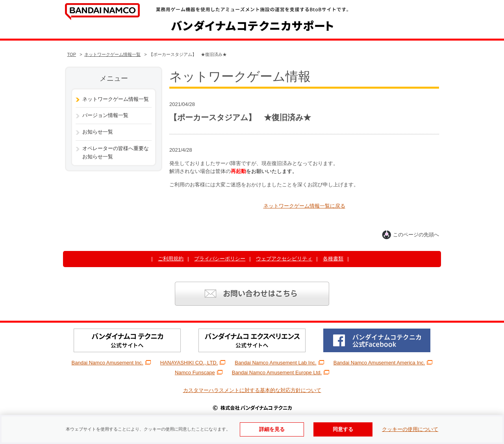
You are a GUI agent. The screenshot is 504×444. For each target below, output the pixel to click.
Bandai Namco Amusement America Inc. (383, 363)
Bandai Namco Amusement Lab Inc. (279, 363)
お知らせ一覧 (98, 132)
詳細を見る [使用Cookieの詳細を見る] (272, 429)
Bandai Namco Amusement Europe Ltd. (281, 372)
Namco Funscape (199, 372)
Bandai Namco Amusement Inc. (111, 363)
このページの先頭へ (410, 235)
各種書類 (333, 259)
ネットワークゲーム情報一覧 (112, 54)
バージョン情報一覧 (105, 115)
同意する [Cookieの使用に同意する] (343, 429)
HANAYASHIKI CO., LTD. (193, 363)
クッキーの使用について (410, 429)
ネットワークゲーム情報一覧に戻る (304, 206)
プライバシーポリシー (220, 259)
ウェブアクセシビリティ (284, 259)
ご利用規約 (171, 259)
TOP (72, 54)
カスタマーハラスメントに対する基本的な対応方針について (252, 390)
